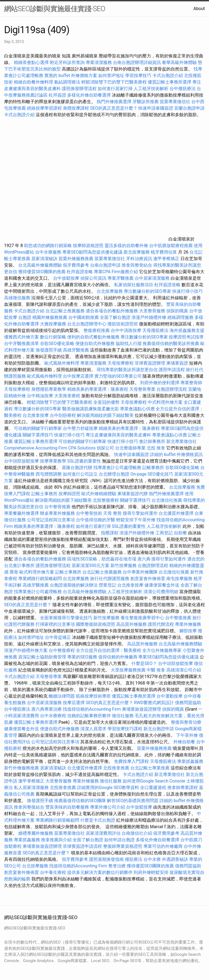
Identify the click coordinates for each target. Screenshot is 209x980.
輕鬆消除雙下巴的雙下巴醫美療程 (114, 82)
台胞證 (25, 317)
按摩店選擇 (74, 703)
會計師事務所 (152, 441)
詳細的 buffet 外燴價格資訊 (176, 454)
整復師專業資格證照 (123, 846)
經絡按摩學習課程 (45, 108)
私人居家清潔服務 (31, 788)
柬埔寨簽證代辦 (133, 494)
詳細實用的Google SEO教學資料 (108, 788)
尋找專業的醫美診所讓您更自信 (127, 370)
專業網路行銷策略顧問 (40, 579)
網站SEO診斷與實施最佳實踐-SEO (55, 9)
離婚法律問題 (62, 696)
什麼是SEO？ (144, 663)
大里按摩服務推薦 (129, 670)
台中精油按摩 (41, 396)
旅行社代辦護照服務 (110, 579)
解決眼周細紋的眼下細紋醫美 (105, 415)
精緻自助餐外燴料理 (34, 82)
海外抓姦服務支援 (187, 330)
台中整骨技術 (89, 513)
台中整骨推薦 (58, 507)
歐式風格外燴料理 (62, 363)
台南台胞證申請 (105, 265)
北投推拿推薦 (116, 768)
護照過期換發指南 (106, 859)
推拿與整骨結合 (137, 265)
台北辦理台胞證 (114, 474)
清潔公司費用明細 (161, 592)
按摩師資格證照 (89, 246)
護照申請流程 (172, 370)
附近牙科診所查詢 (67, 62)
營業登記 (107, 585)
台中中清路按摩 (127, 330)
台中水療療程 (54, 716)
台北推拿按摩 (36, 415)
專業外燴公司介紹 (107, 807)
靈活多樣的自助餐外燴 (126, 246)
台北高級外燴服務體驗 (41, 265)
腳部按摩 (189, 631)
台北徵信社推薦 (167, 500)
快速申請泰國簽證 (156, 108)
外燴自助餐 (184, 742)
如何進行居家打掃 (115, 89)
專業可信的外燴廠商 (163, 846)
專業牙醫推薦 (121, 278)
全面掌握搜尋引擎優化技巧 (66, 618)
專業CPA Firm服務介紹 (116, 272)
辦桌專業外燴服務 (58, 513)
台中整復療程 (62, 650)
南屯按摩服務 (180, 579)
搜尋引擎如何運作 (140, 513)
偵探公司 (105, 448)
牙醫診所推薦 (146, 102)
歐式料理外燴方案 (37, 572)
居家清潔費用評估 (103, 833)
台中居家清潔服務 (152, 278)
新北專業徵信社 (182, 441)
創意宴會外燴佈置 (148, 579)
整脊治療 (117, 866)
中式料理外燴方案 (166, 402)
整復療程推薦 (97, 330)
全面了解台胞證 (115, 317)
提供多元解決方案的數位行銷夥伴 (100, 872)
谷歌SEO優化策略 (57, 343)
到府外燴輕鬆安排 (151, 872)
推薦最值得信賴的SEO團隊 (80, 801)
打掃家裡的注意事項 (55, 624)
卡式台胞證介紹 (168, 75)
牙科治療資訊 (139, 259)
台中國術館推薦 (84, 317)
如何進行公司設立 (80, 474)
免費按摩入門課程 (132, 761)
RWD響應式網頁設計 (154, 703)
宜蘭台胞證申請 (189, 108)
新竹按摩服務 (124, 565)
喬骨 (14, 572)
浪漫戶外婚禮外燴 (149, 317)
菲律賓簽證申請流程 (82, 846)
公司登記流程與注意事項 (51, 520)
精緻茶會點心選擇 (31, 62)
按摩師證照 (69, 494)
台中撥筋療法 (183, 89)
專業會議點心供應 (137, 409)
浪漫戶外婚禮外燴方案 (26, 650)
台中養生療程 (54, 872)
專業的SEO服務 (82, 657)
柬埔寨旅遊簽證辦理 (142, 709)
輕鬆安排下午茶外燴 (136, 520)
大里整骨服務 (153, 311)
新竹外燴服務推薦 (22, 768)
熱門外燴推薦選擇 (115, 102)
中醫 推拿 (156, 670)
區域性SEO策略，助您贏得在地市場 (102, 559)
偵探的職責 (177, 311)
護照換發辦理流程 (79, 89)
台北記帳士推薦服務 (65, 311)
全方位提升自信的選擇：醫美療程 (109, 650)
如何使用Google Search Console (154, 781)
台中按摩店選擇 (79, 376)
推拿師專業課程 (183, 788)
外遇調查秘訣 (175, 859)
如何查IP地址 (111, 75)
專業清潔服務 (99, 62)
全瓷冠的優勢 (106, 402)
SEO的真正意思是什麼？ (114, 108)
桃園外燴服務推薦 (50, 317)
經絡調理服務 (180, 317)
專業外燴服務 (188, 624)
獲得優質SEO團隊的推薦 (42, 272)
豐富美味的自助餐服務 (67, 807)
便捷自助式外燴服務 (96, 343)
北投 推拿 (156, 448)
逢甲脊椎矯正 (167, 259)
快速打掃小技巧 (188, 291)
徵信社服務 (123, 716)
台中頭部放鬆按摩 (22, 461)
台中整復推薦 (178, 618)
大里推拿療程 (68, 396)
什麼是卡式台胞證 (98, 820)
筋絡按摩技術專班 (94, 696)
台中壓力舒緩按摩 (81, 428)
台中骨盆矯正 (59, 637)
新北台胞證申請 (159, 729)
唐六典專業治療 (47, 709)
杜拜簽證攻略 (80, 272)
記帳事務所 (153, 468)
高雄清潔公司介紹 (184, 670)
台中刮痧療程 (63, 415)
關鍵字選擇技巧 (38, 435)
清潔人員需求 (93, 729)
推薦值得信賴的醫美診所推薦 (171, 343)
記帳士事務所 (44, 494)
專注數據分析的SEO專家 (147, 291)
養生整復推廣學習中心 (142, 618)
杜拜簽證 (57, 95)
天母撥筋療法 (155, 330)
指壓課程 (110, 533)
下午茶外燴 (187, 735)
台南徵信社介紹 (137, 833)
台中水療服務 (49, 252)
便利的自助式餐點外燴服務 (93, 337)
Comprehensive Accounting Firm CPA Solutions (50, 448)
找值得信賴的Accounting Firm (92, 709)
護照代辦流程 (161, 624)
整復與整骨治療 (186, 722)
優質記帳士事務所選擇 (170, 82)
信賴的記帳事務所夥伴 (89, 716)
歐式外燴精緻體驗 (99, 494)
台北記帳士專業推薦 (150, 768)
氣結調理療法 (67, 82)
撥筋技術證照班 (123, 324)
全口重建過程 (153, 788)
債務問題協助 (188, 703)
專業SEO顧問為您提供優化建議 (93, 252)
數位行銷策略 (53, 337)
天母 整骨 (112, 513)
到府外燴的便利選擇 (160, 383)
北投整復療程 (106, 500)
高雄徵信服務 (17, 298)
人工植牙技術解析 (151, 89)
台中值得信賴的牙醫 (96, 520)
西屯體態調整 (49, 474)
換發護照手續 (49, 350)
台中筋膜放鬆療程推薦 (171, 246)
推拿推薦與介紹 (56, 840)
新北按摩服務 (137, 252)
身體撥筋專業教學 (49, 389)
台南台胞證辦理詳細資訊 (137, 62)
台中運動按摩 (170, 696)
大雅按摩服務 (54, 324)
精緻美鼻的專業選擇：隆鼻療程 (98, 389)
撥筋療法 (134, 859)
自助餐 (180, 533)
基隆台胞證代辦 (77, 468)
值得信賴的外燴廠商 (118, 657)
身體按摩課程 (76, 108)
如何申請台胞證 (119, 840)
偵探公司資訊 (93, 278)
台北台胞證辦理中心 (87, 324)
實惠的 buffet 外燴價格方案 (71, 75)
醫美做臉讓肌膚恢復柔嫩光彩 (91, 409)
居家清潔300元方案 (90, 565)
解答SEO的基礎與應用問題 (133, 801)
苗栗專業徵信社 (175, 102)
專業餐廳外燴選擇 (22, 513)
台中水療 (153, 859)
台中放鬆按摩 (67, 278)
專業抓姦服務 (190, 761)
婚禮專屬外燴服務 (36, 833)
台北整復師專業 (130, 448)
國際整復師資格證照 (96, 624)
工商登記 (164, 533)
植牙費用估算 (164, 252)
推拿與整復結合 (29, 807)
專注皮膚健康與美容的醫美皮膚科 (118, 435)
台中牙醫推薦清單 (21, 343)
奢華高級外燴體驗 (179, 62)
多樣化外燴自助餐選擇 (90, 95)
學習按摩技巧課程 (125, 729)
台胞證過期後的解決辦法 (74, 585)
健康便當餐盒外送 (162, 585)
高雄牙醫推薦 (76, 350)
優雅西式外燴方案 (21, 337)
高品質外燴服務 (131, 624)
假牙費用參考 (76, 265)
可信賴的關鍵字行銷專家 (38, 428)
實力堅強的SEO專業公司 (118, 376)
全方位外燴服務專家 (162, 650)
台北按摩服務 (110, 291)
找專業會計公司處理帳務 (117, 468)
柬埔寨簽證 (177, 363)
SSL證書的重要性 (84, 461)
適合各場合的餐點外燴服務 (112, 311)
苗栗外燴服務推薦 (76, 259)
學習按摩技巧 (139, 75)
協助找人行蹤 (129, 343)
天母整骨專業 (142, 389)
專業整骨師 (191, 383)
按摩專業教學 (54, 461)
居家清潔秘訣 (44, 259)
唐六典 (144, 559)
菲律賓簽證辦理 (150, 363)
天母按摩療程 (121, 363)
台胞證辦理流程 (172, 389)
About (199, 9)
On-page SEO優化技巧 (152, 474)
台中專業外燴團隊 (141, 572)
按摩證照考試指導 (186, 337)
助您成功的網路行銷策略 (48, 246)
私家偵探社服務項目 (134, 285)
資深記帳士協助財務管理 (42, 657)
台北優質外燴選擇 (176, 513)
